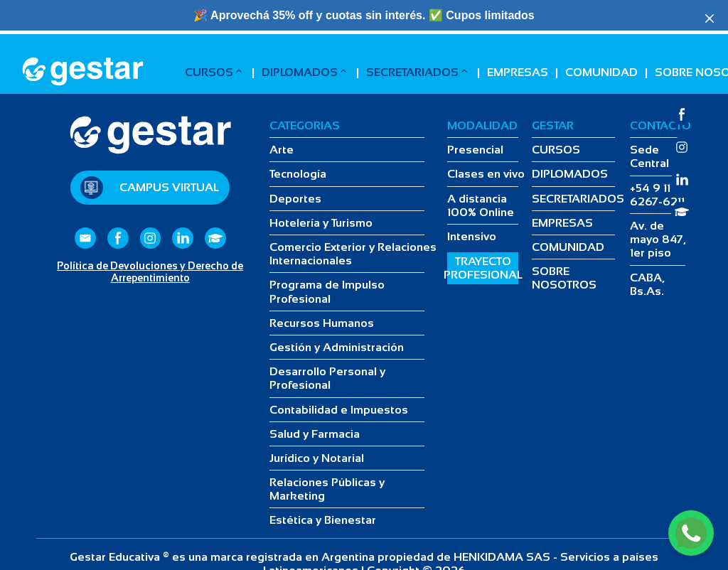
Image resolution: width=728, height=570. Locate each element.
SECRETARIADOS (418, 72)
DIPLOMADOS (305, 72)
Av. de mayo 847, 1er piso (658, 239)
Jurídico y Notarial (317, 458)
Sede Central (649, 156)
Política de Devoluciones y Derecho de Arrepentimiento (150, 272)
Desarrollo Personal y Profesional (327, 378)
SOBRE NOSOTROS (564, 278)
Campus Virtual (169, 187)
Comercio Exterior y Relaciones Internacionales (353, 254)
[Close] (710, 18)
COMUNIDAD (601, 72)
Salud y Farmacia (315, 434)
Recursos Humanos (322, 323)
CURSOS (215, 72)
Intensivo (472, 236)
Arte (282, 150)
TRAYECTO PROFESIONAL (483, 268)
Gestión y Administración (337, 347)
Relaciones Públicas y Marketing (327, 489)
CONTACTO (660, 125)
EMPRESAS (518, 72)
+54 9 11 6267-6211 (657, 195)
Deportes (295, 199)
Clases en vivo (486, 174)
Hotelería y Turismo (321, 223)
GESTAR (553, 125)
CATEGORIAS (305, 125)
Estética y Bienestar (323, 520)
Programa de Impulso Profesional (327, 291)
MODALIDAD (482, 125)
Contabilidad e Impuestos (339, 410)
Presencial (475, 150)
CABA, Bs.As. (647, 284)
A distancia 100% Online (481, 205)
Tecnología (298, 174)
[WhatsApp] (691, 533)
